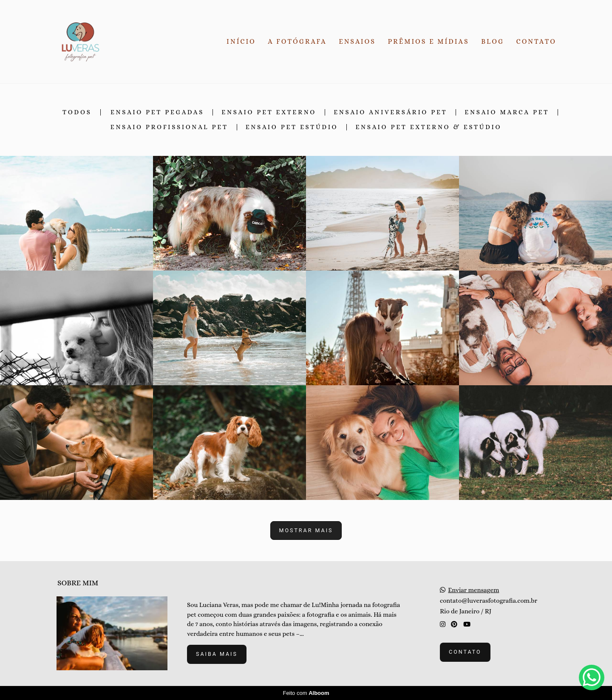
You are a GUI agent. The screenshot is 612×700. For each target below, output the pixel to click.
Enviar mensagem (473, 590)
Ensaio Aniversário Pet (390, 112)
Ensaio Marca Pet (507, 112)
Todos (77, 112)
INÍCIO (241, 41)
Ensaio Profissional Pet (169, 127)
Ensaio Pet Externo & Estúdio (428, 127)
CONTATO (536, 41)
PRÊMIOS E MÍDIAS (429, 41)
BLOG (493, 41)
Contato (465, 652)
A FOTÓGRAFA (297, 41)
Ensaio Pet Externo (269, 112)
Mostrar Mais (306, 530)
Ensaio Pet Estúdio (292, 127)
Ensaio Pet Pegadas (157, 112)
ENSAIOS (357, 41)
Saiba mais (217, 654)
